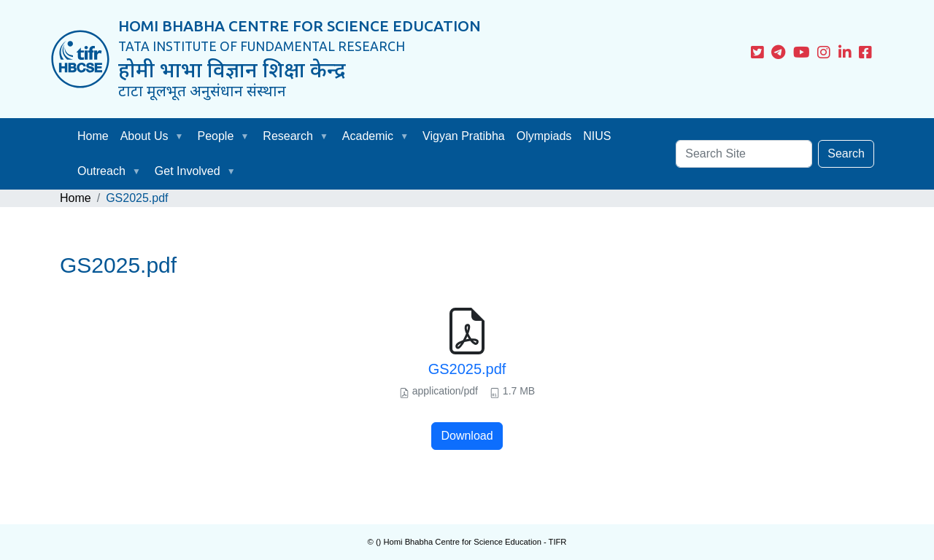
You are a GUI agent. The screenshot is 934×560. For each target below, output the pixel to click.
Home (93, 136)
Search (846, 153)
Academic (368, 136)
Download (467, 436)
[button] (182, 136)
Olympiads (544, 136)
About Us (144, 136)
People (216, 136)
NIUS (597, 136)
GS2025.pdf (467, 369)
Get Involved (188, 171)
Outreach (101, 171)
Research (287, 136)
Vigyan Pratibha (464, 136)
